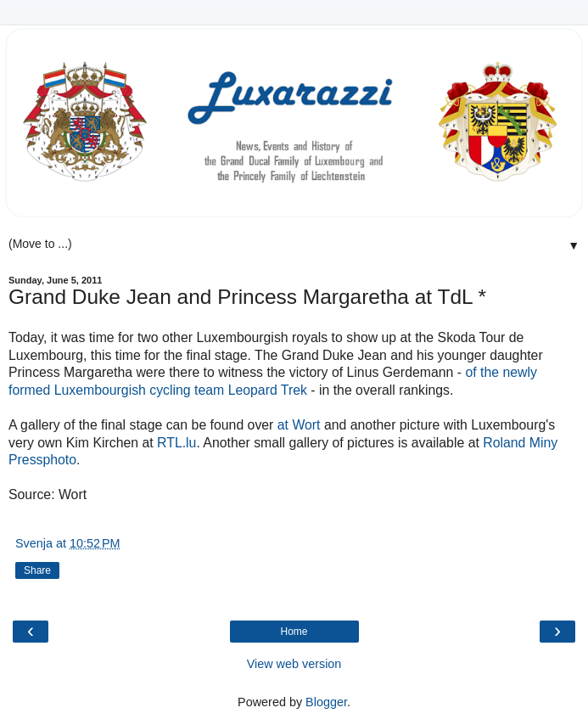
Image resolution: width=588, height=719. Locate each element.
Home (294, 632)
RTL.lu (176, 443)
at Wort (299, 425)
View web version (294, 664)
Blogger (326, 702)
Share (37, 570)
